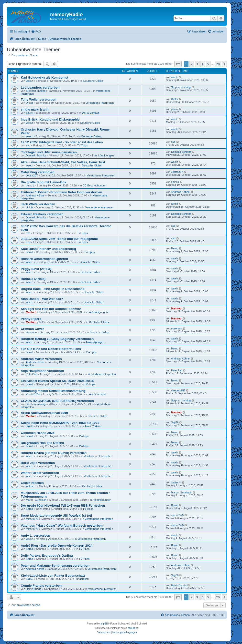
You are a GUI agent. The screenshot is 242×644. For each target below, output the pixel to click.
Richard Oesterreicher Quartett (44, 259)
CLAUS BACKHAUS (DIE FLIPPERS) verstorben (57, 401)
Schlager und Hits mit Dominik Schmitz (51, 309)
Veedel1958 (33, 394)
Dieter (29, 103)
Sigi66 (30, 426)
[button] (178, 64)
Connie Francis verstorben (41, 586)
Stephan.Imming (36, 91)
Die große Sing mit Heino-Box (44, 182)
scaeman (31, 332)
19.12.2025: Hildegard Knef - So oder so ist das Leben (62, 142)
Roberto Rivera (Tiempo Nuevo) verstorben (54, 453)
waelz (29, 81)
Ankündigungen (104, 155)
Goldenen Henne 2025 (38, 433)
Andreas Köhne (35, 195)
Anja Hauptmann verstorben (42, 371)
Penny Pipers (31, 319)
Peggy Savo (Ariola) (36, 269)
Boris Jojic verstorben (38, 463)
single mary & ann (35, 109)
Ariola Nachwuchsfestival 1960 (44, 413)
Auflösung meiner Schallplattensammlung (53, 391)
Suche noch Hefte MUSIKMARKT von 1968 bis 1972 (60, 423)
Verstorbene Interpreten (100, 103)
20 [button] (218, 64)
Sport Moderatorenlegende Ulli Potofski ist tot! (56, 516)
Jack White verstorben (38, 204)
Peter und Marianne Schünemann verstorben (55, 566)
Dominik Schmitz (36, 155)
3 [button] (197, 64)
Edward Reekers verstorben (42, 214)
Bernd (29, 252)
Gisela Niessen (32, 483)
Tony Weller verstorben (38, 99)
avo (28, 145)
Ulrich (29, 207)
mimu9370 (32, 519)
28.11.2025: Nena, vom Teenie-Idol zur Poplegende (59, 239)
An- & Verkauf (90, 113)
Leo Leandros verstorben (40, 87)
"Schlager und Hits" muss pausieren (49, 152)
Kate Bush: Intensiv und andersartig (48, 249)
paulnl (29, 113)
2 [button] (192, 64)
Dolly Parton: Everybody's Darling (47, 556)
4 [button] (203, 64)
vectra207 (32, 175)
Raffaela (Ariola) (33, 279)
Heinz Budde (34, 589)
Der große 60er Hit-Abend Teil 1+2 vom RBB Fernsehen (63, 506)
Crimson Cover (32, 329)
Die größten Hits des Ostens (42, 443)
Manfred (31, 312)
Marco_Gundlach (36, 500)
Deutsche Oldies (93, 81)
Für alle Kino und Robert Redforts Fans (51, 349)
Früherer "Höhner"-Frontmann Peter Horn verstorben (61, 192)
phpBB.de (133, 628)
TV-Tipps (83, 145)
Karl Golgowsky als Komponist (44, 77)
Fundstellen (82, 579)
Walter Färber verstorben (40, 473)
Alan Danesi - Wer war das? (42, 299)
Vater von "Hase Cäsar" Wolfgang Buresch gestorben (62, 526)
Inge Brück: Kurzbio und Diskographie (50, 119)
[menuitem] (36, 31)
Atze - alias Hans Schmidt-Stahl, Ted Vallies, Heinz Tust (63, 162)
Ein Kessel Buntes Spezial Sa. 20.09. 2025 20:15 (57, 381)
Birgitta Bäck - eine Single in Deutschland (53, 289)
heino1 (30, 185)
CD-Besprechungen (94, 185)
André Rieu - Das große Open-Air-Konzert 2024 (57, 546)
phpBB (104, 624)
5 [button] (208, 64)
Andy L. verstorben (35, 536)
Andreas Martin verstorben (41, 359)
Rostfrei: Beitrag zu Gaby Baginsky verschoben (57, 339)
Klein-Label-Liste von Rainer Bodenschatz (53, 576)
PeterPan (32, 374)
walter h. (31, 486)
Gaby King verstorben (38, 172)
